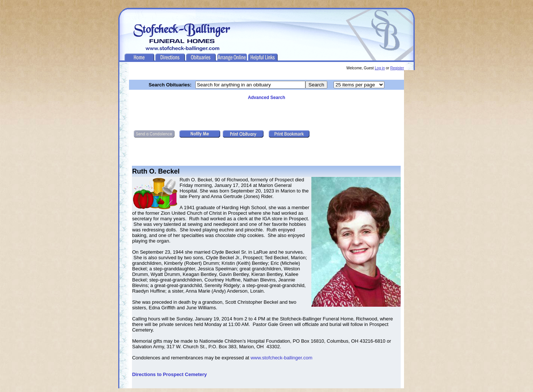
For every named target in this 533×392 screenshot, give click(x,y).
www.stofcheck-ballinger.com (282, 358)
